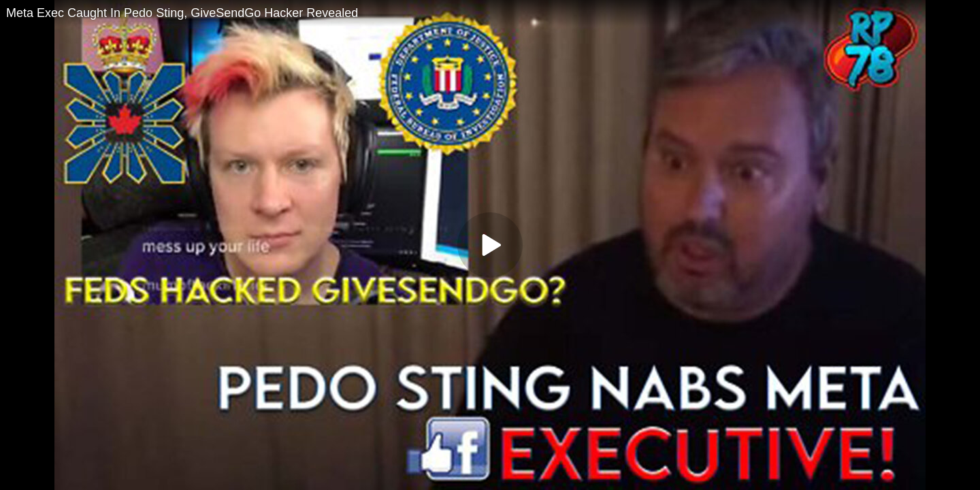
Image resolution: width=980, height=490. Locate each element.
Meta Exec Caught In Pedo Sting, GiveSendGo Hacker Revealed (182, 13)
